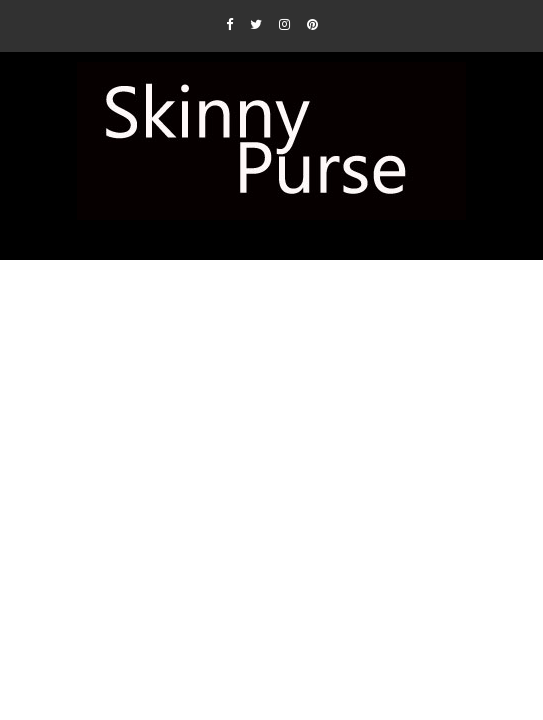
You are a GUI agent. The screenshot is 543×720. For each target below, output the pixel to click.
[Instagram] (284, 24)
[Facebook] (229, 24)
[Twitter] (256, 24)
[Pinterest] (312, 24)
